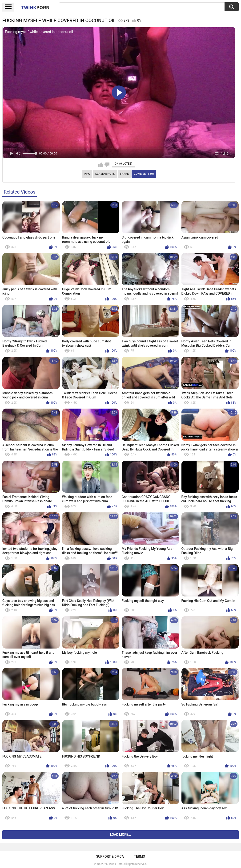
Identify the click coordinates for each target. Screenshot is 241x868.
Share (124, 174)
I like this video (101, 165)
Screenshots (105, 174)
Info (87, 174)
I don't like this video (107, 165)
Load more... (121, 835)
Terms (140, 856)
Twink (35, 7)
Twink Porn (115, 864)
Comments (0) (144, 174)
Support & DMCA (110, 856)
